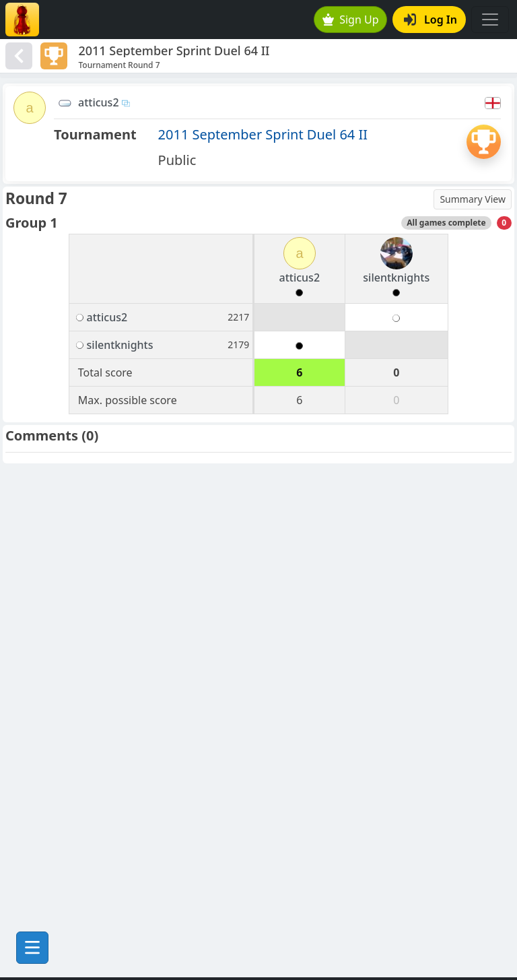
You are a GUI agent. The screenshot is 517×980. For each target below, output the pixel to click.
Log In (430, 20)
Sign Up (351, 20)
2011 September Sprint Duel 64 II (263, 134)
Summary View (473, 199)
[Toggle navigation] (490, 20)
